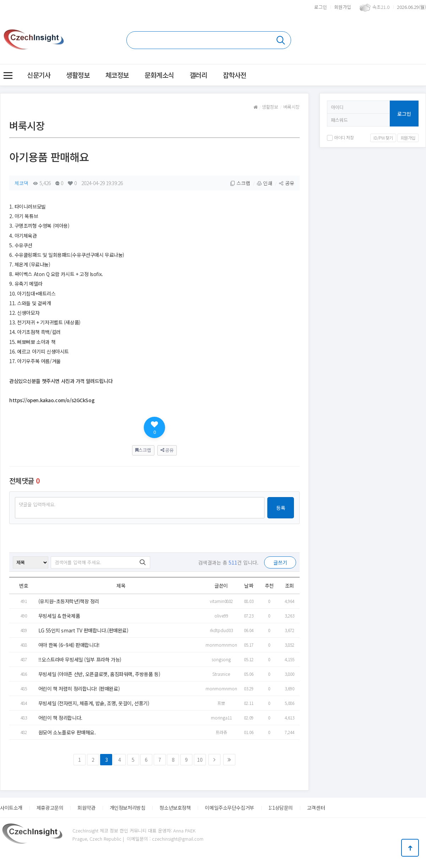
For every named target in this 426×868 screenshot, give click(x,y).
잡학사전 (235, 75)
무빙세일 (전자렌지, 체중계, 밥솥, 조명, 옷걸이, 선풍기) (94, 703)
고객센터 (316, 808)
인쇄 (264, 183)
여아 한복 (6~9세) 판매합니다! (69, 645)
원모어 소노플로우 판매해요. (67, 732)
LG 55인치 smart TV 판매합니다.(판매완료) (83, 630)
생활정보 (78, 75)
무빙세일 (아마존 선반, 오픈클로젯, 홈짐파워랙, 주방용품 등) (99, 674)
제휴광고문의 (50, 808)
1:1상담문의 (281, 808)
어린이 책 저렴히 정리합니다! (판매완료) (79, 689)
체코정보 (117, 75)
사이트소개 (11, 808)
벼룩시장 (291, 107)
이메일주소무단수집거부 (229, 808)
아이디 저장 (340, 137)
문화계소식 (159, 75)
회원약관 (86, 808)
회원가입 (343, 7)
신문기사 (39, 75)
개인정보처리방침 (128, 808)
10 (200, 760)
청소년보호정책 (175, 808)
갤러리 (198, 75)
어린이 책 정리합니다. (60, 718)
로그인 (321, 7)
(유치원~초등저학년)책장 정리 (69, 601)
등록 (281, 508)
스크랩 (240, 183)
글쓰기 (280, 562)
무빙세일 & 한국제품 (59, 616)
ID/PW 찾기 (383, 138)
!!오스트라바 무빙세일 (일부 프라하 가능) (80, 659)
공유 (286, 183)
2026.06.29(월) (411, 7)
